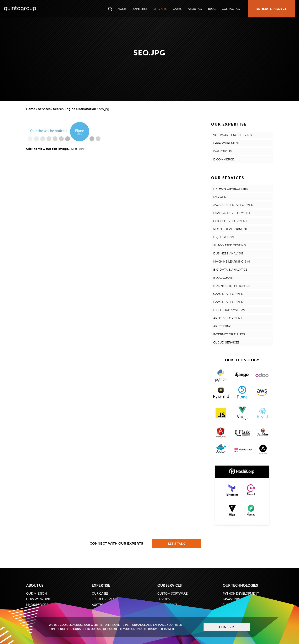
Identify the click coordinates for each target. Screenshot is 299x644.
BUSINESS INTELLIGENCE (232, 286)
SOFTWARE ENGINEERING (233, 135)
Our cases (100, 593)
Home (122, 9)
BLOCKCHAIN (223, 278)
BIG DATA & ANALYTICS (230, 270)
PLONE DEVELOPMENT (230, 229)
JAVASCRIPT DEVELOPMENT (234, 205)
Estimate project (271, 9)
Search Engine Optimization (75, 109)
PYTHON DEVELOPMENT (232, 189)
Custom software (173, 593)
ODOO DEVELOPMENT (230, 221)
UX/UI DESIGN (224, 237)
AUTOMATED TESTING (230, 246)
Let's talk (177, 544)
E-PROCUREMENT (226, 143)
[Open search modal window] (110, 9)
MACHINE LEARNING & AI (232, 262)
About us (195, 9)
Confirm (227, 627)
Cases (177, 9)
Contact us (231, 9)
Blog (212, 9)
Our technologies (240, 585)
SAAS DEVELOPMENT (229, 294)
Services (160, 9)
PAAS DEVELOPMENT (229, 302)
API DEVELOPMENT (228, 318)
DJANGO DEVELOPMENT (232, 213)
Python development (241, 593)
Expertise (140, 9)
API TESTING (222, 326)
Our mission (36, 593)
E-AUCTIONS (222, 152)
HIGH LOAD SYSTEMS (229, 310)
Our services (170, 585)
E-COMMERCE (224, 160)
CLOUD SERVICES (226, 343)
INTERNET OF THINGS (229, 335)
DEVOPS (220, 197)
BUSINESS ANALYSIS (228, 254)
